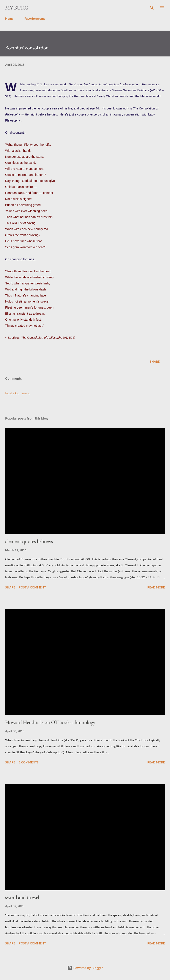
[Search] (152, 8)
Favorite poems (35, 18)
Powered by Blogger (85, 968)
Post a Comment (18, 393)
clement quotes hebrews (29, 541)
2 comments (29, 762)
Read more (156, 587)
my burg (17, 8)
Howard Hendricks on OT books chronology (50, 722)
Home (9, 18)
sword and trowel (22, 897)
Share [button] (155, 361)
